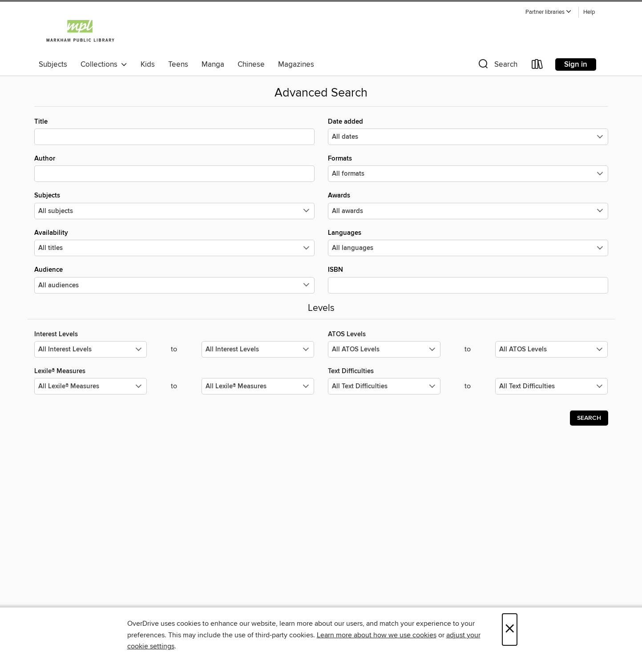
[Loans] (537, 66)
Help (589, 12)
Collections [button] (104, 64)
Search (589, 418)
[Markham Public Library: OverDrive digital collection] (81, 31)
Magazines (296, 64)
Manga (213, 64)
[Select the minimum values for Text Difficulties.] (384, 386)
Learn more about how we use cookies (377, 635)
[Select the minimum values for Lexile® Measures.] (91, 386)
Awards (468, 205)
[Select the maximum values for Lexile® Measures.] (258, 386)
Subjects (53, 64)
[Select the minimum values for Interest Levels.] (91, 349)
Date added (468, 131)
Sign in (576, 64)
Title (174, 131)
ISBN (468, 279)
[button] (549, 12)
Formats (468, 168)
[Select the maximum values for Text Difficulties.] (551, 386)
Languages (468, 242)
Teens (178, 64)
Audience (174, 279)
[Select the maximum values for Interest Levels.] (258, 349)
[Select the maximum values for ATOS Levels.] (551, 349)
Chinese (251, 64)
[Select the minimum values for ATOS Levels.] (384, 349)
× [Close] (510, 630)
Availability (174, 242)
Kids (148, 64)
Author (174, 168)
